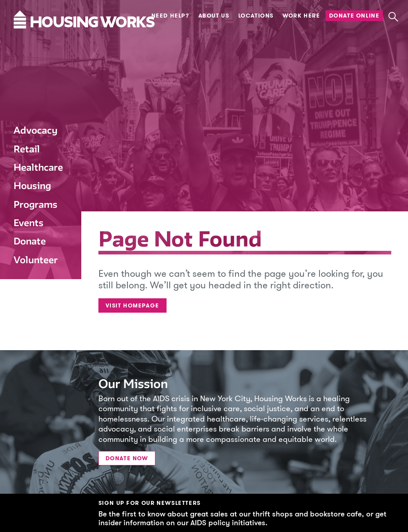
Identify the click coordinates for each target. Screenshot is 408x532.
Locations (256, 16)
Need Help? (171, 16)
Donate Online (354, 16)
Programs (35, 204)
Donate (30, 241)
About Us (214, 16)
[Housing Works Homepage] (36, 43)
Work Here (301, 16)
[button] (393, 17)
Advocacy (35, 130)
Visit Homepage (132, 306)
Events (28, 223)
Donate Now (127, 458)
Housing (32, 186)
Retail (27, 149)
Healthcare (38, 167)
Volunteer (36, 260)
